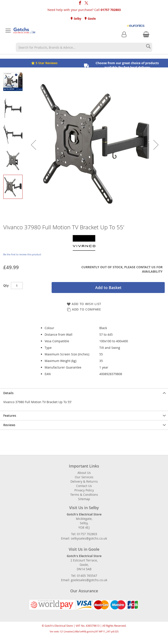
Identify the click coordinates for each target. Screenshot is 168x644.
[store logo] (24, 31)
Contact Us (84, 486)
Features (10, 416)
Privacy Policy (84, 490)
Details (8, 393)
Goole (91, 19)
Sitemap (84, 499)
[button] (33, 145)
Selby (77, 19)
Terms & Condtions (84, 495)
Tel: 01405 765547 (84, 576)
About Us (84, 473)
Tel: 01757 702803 (84, 534)
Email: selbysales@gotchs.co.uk (84, 538)
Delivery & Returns (84, 481)
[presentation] (84, 393)
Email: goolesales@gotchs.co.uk (84, 580)
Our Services (84, 477)
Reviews (9, 425)
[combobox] (84, 47)
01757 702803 (111, 10)
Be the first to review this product (22, 254)
